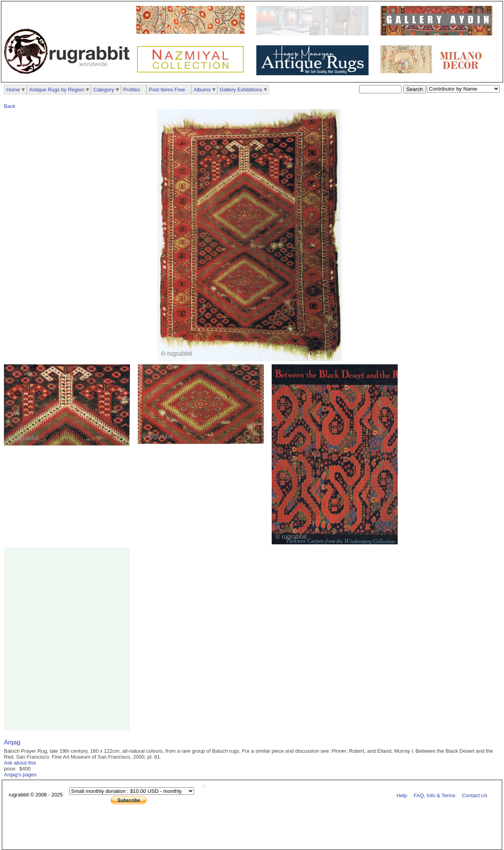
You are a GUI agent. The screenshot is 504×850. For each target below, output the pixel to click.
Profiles (132, 90)
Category (104, 90)
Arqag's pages (20, 775)
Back (10, 106)
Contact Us (474, 795)
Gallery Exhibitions (241, 90)
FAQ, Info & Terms (435, 795)
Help (402, 795)
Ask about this (20, 763)
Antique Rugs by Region (57, 90)
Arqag (12, 742)
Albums (202, 90)
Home (13, 90)
